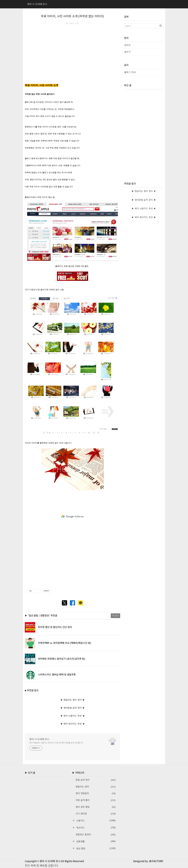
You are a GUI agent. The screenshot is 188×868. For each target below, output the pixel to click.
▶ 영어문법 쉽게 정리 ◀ (72, 708)
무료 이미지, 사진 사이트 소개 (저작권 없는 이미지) (73, 16)
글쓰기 (127, 52)
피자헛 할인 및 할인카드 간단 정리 (55, 627)
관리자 (127, 45)
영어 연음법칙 (96, 793)
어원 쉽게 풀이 (96, 800)
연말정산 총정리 (96, 835)
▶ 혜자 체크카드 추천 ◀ (72, 724)
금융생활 (95, 841)
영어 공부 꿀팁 (96, 807)
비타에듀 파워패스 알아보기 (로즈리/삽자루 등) (61, 659)
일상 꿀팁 (95, 848)
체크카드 (95, 828)
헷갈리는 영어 (96, 787)
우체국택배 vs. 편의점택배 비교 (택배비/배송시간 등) (64, 643)
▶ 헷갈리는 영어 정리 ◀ (72, 700)
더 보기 (116, 616)
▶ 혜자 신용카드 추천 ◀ (72, 716)
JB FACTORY (156, 861)
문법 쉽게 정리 (96, 780)
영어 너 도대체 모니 (39, 739)
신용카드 (95, 820)
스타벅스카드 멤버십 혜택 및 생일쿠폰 (57, 675)
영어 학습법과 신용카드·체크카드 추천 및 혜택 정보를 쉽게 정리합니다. (56, 743)
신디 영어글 (96, 814)
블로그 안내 (130, 72)
